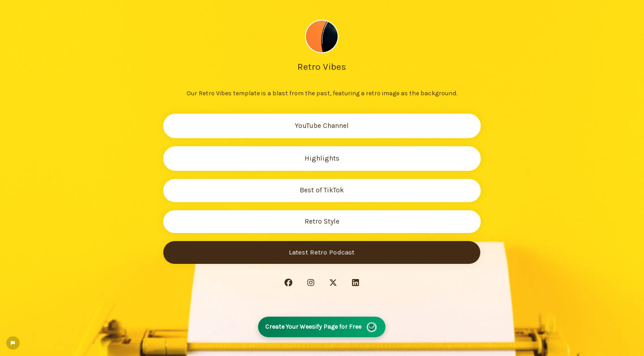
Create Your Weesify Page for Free (322, 327)
